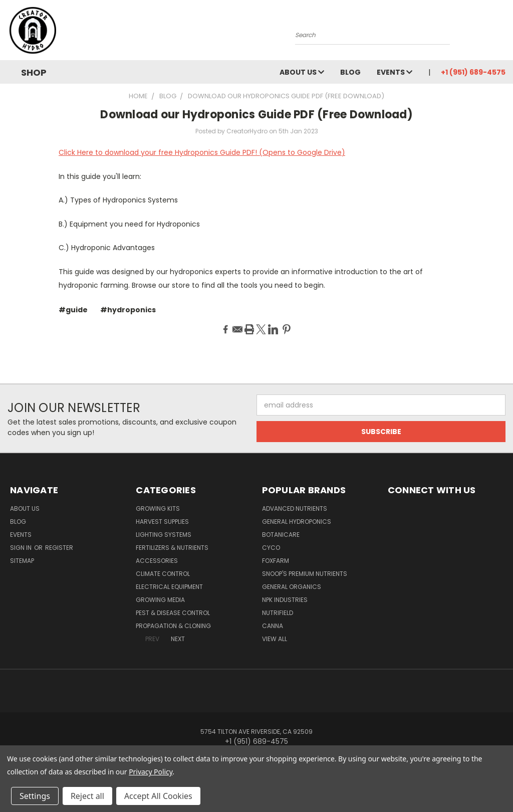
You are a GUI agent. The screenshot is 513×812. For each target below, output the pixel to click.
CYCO (271, 548)
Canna (273, 626)
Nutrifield (278, 613)
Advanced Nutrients (295, 509)
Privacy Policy (151, 772)
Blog (350, 72)
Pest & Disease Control (173, 613)
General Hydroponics (297, 522)
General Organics (292, 587)
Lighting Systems (164, 535)
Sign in (22, 548)
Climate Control (163, 574)
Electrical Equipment (169, 587)
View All (275, 639)
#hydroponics (128, 310)
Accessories (157, 561)
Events (395, 72)
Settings (35, 796)
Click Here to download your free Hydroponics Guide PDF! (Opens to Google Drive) (202, 152)
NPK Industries (285, 600)
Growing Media (160, 600)
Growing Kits (158, 509)
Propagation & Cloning (173, 626)
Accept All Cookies (158, 796)
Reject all (87, 796)
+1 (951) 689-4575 (473, 72)
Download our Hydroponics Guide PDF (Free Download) (256, 115)
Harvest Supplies (162, 522)
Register (59, 548)
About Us (302, 72)
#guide (73, 310)
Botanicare (281, 535)
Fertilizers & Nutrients (172, 548)
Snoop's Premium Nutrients (305, 574)
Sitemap (22, 561)
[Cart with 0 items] (503, 33)
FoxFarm (276, 561)
